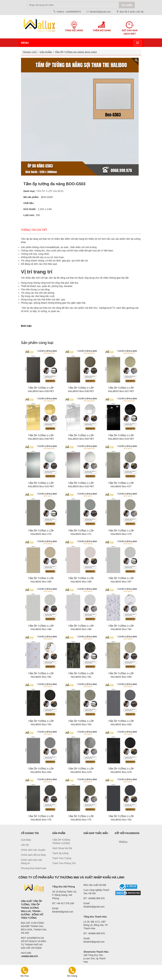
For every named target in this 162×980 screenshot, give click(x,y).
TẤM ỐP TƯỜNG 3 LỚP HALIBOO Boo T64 (41, 723)
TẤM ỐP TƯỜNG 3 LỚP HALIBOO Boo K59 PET (41, 390)
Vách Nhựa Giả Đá (62, 848)
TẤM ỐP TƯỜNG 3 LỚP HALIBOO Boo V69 (41, 580)
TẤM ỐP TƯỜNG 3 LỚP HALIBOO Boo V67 (121, 580)
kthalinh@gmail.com (100, 12)
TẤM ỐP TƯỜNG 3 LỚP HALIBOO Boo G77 (121, 485)
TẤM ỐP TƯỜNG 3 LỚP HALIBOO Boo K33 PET (41, 485)
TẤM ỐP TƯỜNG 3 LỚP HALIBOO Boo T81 (81, 675)
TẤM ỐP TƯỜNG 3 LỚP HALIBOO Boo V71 (81, 532)
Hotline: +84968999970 (69, 12)
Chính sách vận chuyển (33, 850)
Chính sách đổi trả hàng (33, 855)
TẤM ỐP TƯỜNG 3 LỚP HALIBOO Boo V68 (81, 580)
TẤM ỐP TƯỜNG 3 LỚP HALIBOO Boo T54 (121, 818)
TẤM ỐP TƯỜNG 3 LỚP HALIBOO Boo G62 (121, 723)
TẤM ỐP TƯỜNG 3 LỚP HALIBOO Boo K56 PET (41, 437)
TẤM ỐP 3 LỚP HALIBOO (50, 191)
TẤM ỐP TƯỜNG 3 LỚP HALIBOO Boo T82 (41, 675)
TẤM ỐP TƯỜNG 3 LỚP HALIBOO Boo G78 (121, 770)
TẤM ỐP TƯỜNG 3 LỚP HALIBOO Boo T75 (81, 818)
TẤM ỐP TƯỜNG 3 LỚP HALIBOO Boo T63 (81, 723)
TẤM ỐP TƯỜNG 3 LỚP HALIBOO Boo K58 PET (81, 390)
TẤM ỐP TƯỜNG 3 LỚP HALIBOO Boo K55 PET (81, 437)
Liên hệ (25, 845)
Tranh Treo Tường (62, 858)
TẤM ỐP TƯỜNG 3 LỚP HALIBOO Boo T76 (41, 818)
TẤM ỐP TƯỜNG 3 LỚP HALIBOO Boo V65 (81, 628)
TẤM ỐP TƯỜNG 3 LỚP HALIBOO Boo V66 (41, 628)
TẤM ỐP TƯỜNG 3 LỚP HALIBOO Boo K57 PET (121, 390)
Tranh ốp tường (60, 853)
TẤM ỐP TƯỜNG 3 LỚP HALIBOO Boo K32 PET (81, 485)
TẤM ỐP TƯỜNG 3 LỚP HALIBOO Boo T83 (121, 628)
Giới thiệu (26, 840)
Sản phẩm (46, 52)
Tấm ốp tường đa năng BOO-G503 (76, 52)
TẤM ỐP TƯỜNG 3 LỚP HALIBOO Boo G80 (121, 675)
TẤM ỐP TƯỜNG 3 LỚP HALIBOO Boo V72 (41, 532)
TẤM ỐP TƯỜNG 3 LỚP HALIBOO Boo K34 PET (121, 437)
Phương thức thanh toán (34, 868)
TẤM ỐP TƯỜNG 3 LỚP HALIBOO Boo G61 (41, 770)
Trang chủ (30, 52)
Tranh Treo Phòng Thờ (64, 863)
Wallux (123, 842)
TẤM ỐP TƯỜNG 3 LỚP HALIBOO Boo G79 (81, 770)
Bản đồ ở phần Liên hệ (132, 12)
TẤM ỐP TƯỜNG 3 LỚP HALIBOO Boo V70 (121, 532)
